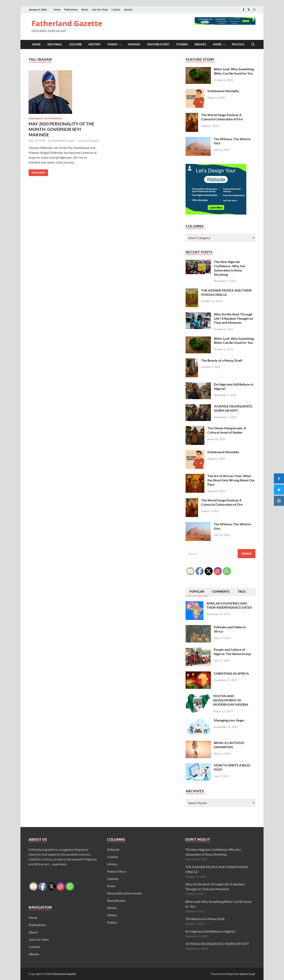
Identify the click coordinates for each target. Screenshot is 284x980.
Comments (221, 592)
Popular (197, 592)
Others (112, 915)
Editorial (55, 44)
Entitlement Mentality (223, 91)
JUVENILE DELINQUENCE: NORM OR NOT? (233, 408)
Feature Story (158, 44)
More (217, 44)
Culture (75, 44)
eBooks (128, 10)
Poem (111, 886)
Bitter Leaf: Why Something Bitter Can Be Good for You (234, 71)
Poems (113, 44)
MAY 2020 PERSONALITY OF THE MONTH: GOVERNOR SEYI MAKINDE (61, 129)
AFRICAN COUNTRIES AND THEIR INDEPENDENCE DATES (229, 605)
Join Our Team (100, 10)
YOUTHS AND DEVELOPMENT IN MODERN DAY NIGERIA (231, 700)
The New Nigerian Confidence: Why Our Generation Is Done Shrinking (230, 268)
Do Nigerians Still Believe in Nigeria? (210, 931)
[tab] (197, 592)
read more (59, 864)
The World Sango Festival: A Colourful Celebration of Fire (222, 117)
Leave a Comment (88, 141)
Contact (116, 10)
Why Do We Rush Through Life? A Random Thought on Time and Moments (233, 318)
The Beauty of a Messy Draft (222, 360)
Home (57, 10)
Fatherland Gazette (67, 23)
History (95, 44)
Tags (242, 592)
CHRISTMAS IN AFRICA (231, 673)
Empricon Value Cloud (241, 974)
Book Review (116, 900)
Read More (37, 172)
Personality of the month (45, 119)
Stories (182, 44)
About (85, 10)
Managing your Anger (229, 720)
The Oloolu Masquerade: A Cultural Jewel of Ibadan (227, 430)
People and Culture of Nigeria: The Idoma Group (232, 652)
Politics (238, 44)
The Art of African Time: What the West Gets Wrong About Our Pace (231, 480)
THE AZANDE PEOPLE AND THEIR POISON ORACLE (226, 292)
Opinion (134, 44)
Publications (71, 10)
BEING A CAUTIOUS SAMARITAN (229, 745)
